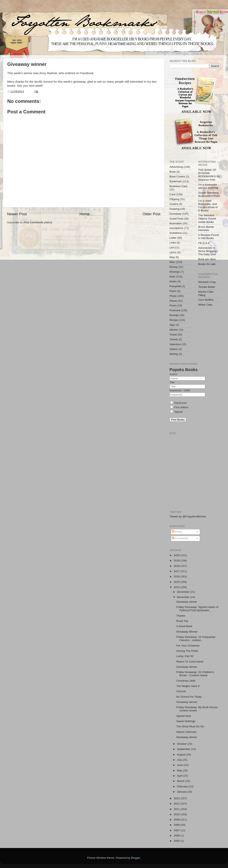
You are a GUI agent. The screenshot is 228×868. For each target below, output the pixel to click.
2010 (177, 814)
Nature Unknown (187, 732)
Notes (173, 281)
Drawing (175, 209)
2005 (177, 841)
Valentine (175, 344)
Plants (173, 301)
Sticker (174, 330)
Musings (175, 272)
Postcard (175, 310)
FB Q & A (204, 243)
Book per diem (207, 259)
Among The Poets (187, 651)
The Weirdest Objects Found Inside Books (207, 219)
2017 (177, 571)
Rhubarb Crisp (207, 282)
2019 (177, 561)
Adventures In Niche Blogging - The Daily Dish (208, 251)
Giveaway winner (187, 602)
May (180, 770)
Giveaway (175, 214)
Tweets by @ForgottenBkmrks (188, 516)
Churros (181, 691)
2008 (177, 825)
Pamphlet (175, 286)
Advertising (176, 167)
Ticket (173, 335)
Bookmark (176, 181)
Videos (174, 349)
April (180, 776)
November (184, 597)
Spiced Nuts (184, 716)
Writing (174, 354)
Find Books (178, 420)
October (182, 744)
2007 (177, 830)
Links (173, 243)
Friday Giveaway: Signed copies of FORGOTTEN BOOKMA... (197, 609)
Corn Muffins (206, 300)
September (184, 749)
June (180, 765)
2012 (177, 804)
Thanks (181, 616)
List (172, 247)
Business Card (178, 186)
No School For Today (189, 697)
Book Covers (177, 177)
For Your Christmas (188, 646)
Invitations (176, 233)
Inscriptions (176, 228)
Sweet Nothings (186, 721)
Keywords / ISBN (180, 390)
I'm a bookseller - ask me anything (209, 186)
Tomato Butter (207, 287)
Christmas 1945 (186, 681)
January (182, 792)
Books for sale (207, 264)
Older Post (151, 214)
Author (174, 374)
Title (172, 382)
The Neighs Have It (188, 686)
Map (172, 257)
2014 (177, 587)
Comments (180, 538)
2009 (177, 820)
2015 (177, 582)
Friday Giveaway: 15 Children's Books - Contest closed (195, 674)
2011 (177, 809)
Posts (177, 532)
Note (172, 277)
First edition (179, 407)
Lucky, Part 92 (185, 656)
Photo (173, 296)
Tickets (174, 339)
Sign (172, 325)
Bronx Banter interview (206, 228)
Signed (177, 412)
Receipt (174, 315)
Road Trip (182, 621)
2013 (177, 798)
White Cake (205, 305)
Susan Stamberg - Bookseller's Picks (209, 194)
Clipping (174, 199)
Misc (172, 262)
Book (173, 172)
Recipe (174, 320)
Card (172, 194)
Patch (173, 291)
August (182, 755)
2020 (177, 555)
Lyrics (173, 252)
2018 (177, 566)
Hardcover (179, 403)
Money (174, 267)
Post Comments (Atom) (38, 222)
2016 (177, 576)
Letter (173, 238)
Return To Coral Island (190, 662)
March (181, 781)
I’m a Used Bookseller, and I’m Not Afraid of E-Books (208, 206)
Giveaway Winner (187, 632)
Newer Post (17, 214)
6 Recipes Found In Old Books (209, 237)
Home (85, 214)
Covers (174, 204)
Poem (173, 305)
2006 (177, 836)
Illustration (176, 223)
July (180, 760)
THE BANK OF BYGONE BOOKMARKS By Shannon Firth (209, 175)
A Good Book (184, 626)
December (184, 592)
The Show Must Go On (190, 726)
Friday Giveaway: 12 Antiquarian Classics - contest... (196, 639)
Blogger (136, 858)
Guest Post (176, 219)
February (183, 786)
